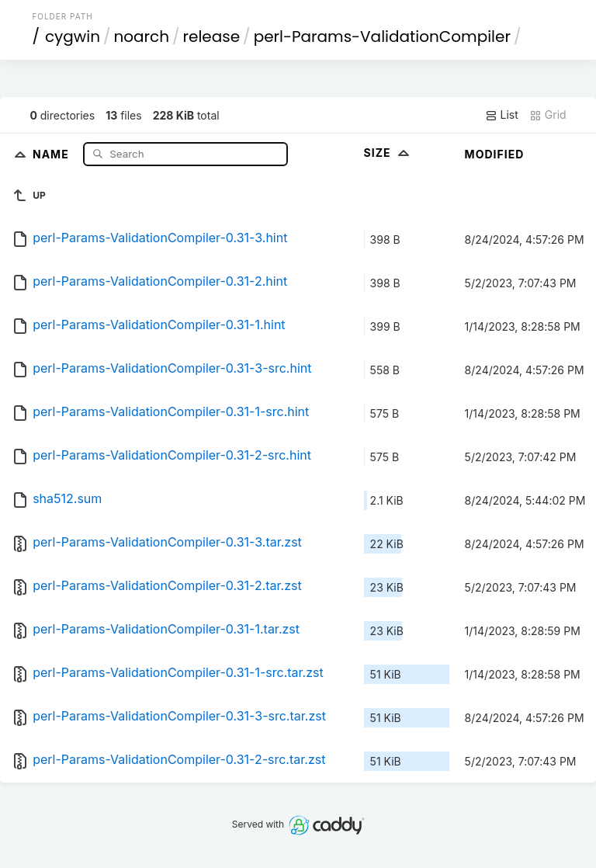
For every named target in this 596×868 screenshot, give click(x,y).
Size (388, 153)
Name (52, 153)
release (212, 36)
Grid (548, 115)
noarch (142, 36)
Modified (495, 154)
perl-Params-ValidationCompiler (382, 36)
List (502, 115)
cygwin (73, 36)
